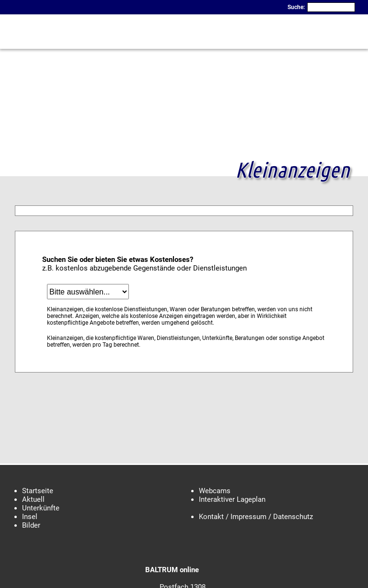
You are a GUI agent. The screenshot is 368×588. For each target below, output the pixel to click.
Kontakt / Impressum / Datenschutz (256, 517)
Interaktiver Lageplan (232, 499)
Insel (30, 517)
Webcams (215, 491)
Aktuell (33, 499)
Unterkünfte (41, 508)
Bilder (31, 525)
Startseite (38, 491)
